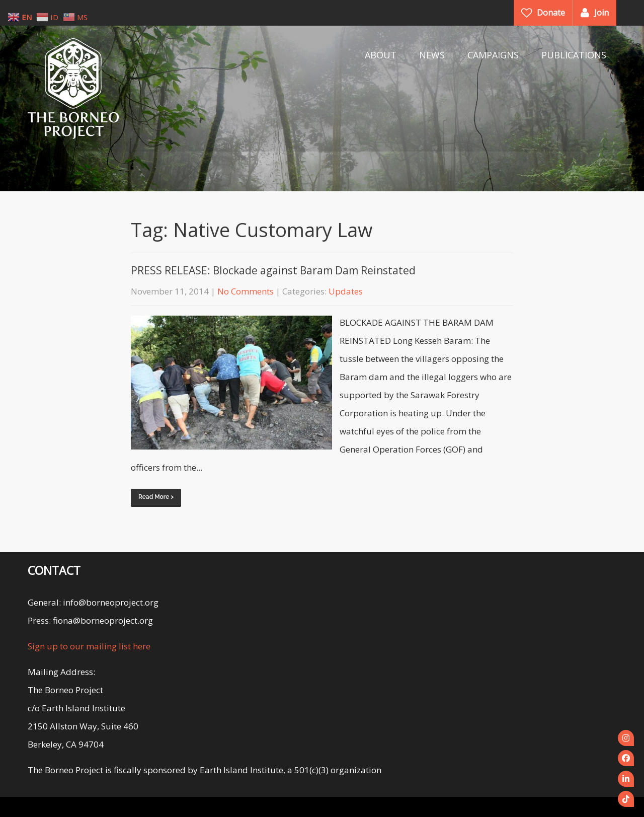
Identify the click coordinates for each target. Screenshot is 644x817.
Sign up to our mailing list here (89, 646)
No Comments (246, 291)
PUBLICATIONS (574, 55)
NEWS (432, 55)
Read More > (156, 497)
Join (601, 13)
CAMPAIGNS (493, 55)
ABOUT (381, 55)
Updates (346, 291)
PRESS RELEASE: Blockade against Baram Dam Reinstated (273, 270)
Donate (551, 13)
